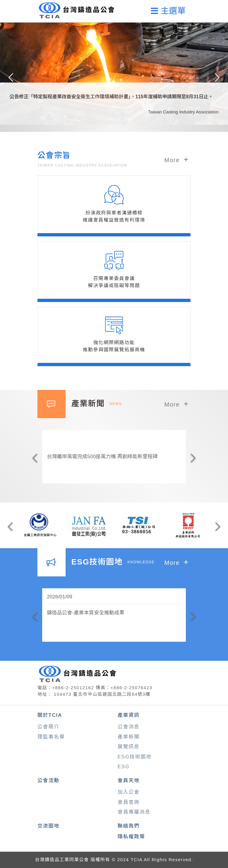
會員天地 (129, 781)
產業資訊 (129, 715)
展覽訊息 (129, 747)
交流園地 (48, 826)
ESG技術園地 (134, 757)
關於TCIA (50, 715)
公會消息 (129, 727)
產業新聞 (129, 737)
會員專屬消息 (134, 812)
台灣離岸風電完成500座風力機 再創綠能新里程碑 (102, 457)
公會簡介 (48, 727)
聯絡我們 (129, 826)
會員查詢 (129, 802)
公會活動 (48, 781)
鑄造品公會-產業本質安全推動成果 (86, 613)
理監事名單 (51, 737)
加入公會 (129, 792)
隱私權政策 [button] (131, 837)
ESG (123, 767)
